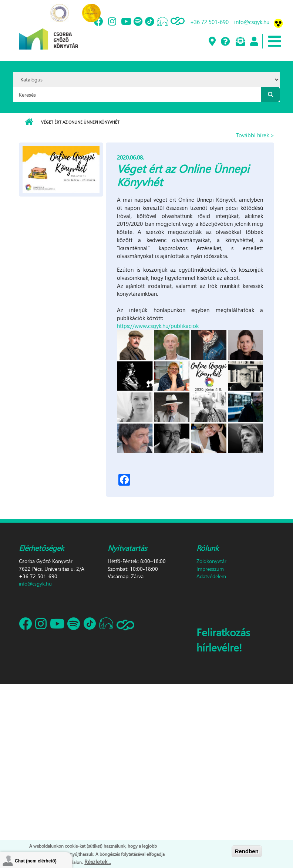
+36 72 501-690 (209, 22)
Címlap (29, 122)
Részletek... (97, 862)
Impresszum (210, 569)
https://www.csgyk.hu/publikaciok (158, 326)
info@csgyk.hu (252, 22)
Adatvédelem (211, 576)
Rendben (247, 851)
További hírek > (255, 135)
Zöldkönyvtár (211, 561)
